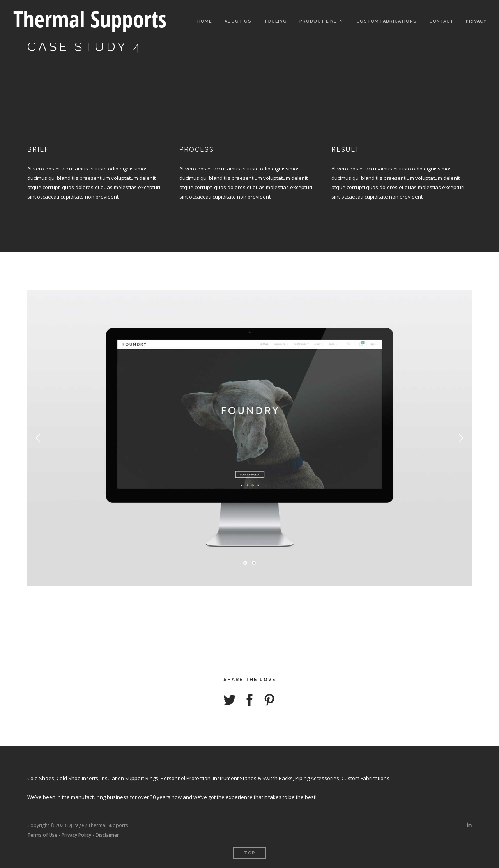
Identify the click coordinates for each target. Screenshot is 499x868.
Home (205, 20)
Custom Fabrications (387, 20)
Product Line (318, 20)
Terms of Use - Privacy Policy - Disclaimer (73, 835)
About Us (238, 20)
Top (250, 853)
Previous (38, 438)
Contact (441, 20)
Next (461, 438)
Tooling (275, 20)
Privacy (476, 20)
